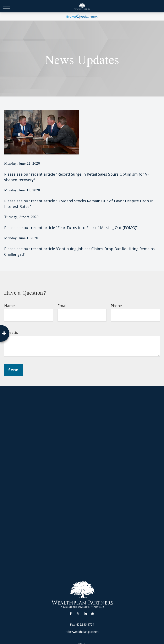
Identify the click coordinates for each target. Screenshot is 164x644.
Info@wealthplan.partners (82, 632)
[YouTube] (92, 613)
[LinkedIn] (85, 613)
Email (62, 306)
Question (12, 332)
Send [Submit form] (13, 370)
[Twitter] (78, 613)
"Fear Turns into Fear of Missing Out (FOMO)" (97, 228)
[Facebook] (71, 613)
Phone (116, 306)
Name (9, 306)
